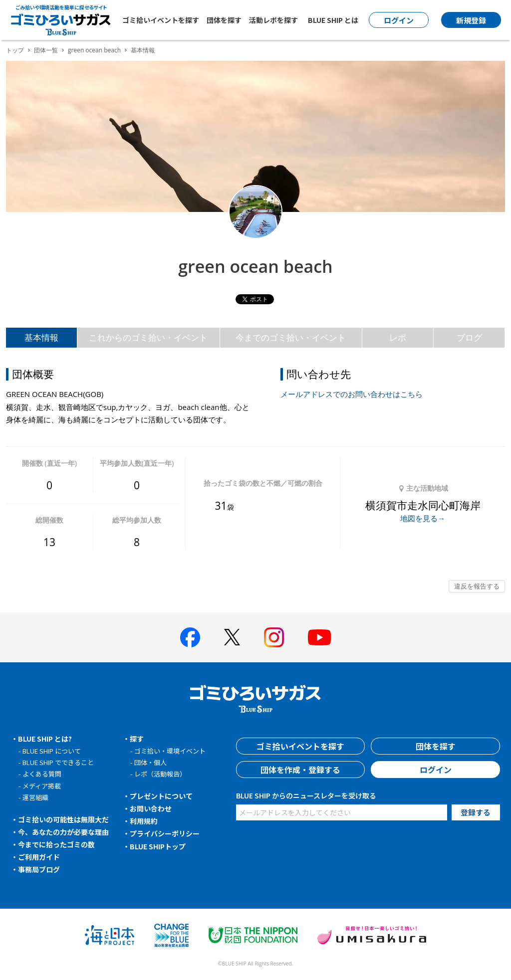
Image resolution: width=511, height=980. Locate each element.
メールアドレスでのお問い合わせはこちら (352, 394)
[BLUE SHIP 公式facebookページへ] (190, 637)
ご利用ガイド (39, 857)
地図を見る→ (423, 518)
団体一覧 (46, 50)
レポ (398, 337)
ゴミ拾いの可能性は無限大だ (63, 819)
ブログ (469, 337)
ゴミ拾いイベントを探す (161, 20)
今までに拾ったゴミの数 (56, 844)
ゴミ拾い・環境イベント (170, 751)
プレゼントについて (161, 796)
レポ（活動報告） (160, 774)
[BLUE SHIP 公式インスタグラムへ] (274, 637)
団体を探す (224, 20)
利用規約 (144, 821)
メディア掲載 (42, 786)
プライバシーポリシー (165, 833)
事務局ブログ (39, 869)
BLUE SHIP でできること (58, 762)
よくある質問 (42, 774)
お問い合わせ (151, 808)
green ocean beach (94, 50)
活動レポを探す (273, 20)
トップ (15, 50)
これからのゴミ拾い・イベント (148, 337)
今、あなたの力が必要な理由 (63, 832)
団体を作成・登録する (300, 770)
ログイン (436, 770)
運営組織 (35, 797)
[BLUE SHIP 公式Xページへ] (232, 637)
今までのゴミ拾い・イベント (291, 337)
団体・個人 (150, 762)
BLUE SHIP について (52, 751)
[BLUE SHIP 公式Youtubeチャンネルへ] (319, 637)
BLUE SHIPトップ (158, 846)
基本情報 (41, 337)
